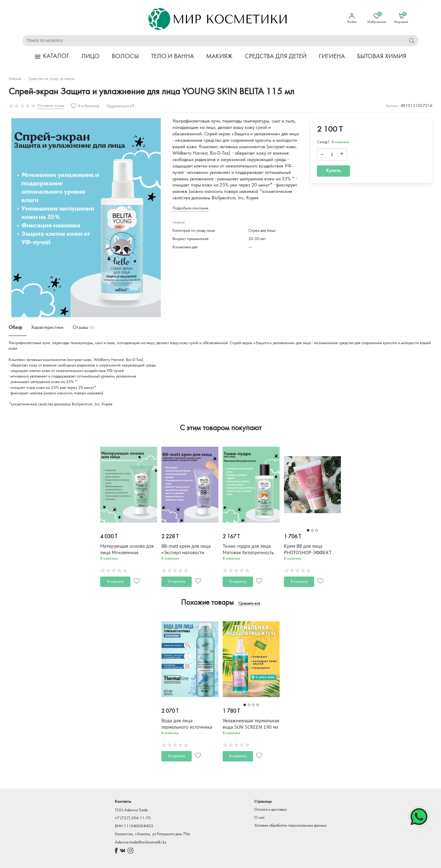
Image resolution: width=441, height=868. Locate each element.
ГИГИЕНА (332, 56)
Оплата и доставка (270, 810)
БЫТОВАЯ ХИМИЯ (382, 56)
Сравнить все (249, 604)
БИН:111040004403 (134, 826)
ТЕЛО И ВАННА (172, 56)
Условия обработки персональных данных (290, 826)
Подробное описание (190, 208)
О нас (259, 818)
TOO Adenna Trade (131, 810)
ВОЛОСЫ (125, 56)
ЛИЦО (90, 56)
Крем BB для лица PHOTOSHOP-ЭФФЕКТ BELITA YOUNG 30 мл (308, 553)
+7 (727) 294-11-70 (133, 818)
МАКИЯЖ (219, 56)
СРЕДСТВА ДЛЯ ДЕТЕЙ (276, 56)
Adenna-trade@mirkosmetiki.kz (141, 842)
